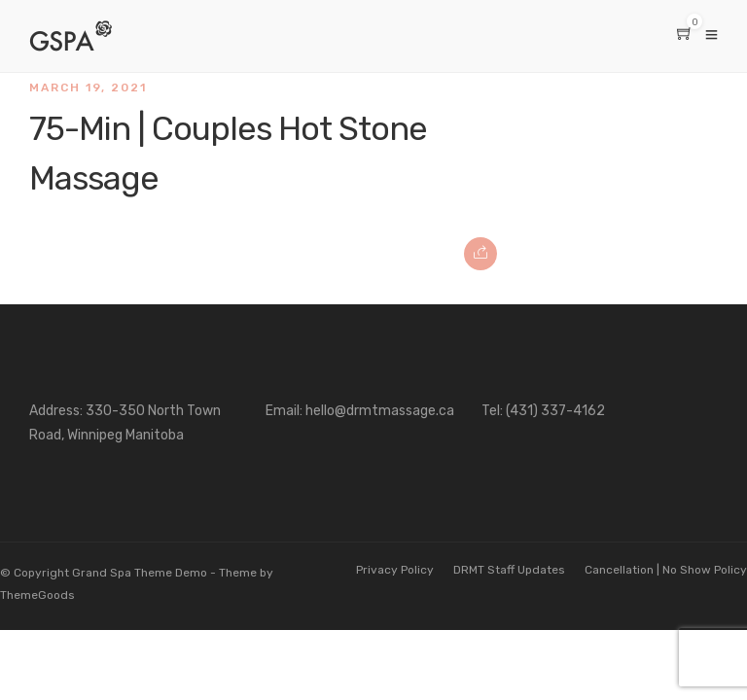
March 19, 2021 (88, 87)
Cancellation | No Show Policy (666, 570)
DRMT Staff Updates (509, 570)
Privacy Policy (395, 570)
